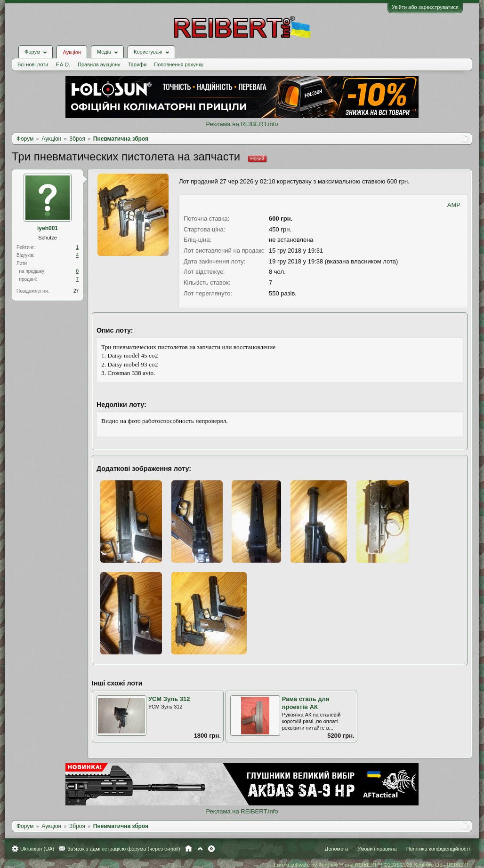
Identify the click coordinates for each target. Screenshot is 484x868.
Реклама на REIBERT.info (242, 124)
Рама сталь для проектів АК (306, 703)
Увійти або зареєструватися (425, 7)
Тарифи (137, 64)
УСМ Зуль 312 (169, 699)
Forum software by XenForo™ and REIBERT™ (372, 865)
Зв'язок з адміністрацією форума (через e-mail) (124, 849)
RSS (211, 849)
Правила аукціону (99, 64)
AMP (454, 205)
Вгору (200, 849)
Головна (189, 849)
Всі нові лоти (33, 64)
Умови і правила (377, 849)
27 (76, 291)
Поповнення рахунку (179, 64)
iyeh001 (48, 228)
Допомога (336, 849)
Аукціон (72, 52)
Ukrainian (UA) (37, 849)
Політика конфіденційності (438, 849)
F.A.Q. (63, 64)
